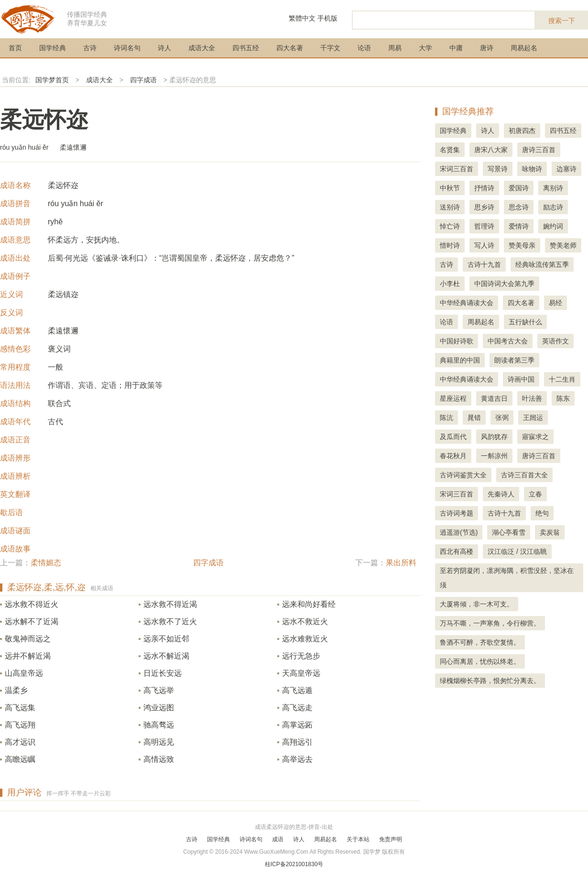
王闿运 (533, 418)
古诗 (90, 48)
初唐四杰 (522, 131)
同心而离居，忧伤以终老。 (480, 661)
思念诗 (519, 207)
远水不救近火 (305, 621)
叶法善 (532, 398)
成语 (278, 839)
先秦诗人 (501, 494)
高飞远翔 (20, 725)
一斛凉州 (494, 456)
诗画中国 (521, 379)
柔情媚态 (46, 563)
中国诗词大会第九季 (504, 284)
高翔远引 (297, 742)
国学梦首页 (52, 80)
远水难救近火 (305, 639)
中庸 (456, 48)
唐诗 (487, 48)
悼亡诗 (450, 226)
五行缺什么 (525, 322)
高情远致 (159, 759)
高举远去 (297, 759)
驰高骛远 (159, 725)
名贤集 (450, 150)
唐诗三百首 (539, 150)
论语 (364, 48)
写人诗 (484, 245)
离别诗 (553, 188)
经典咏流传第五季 (542, 264)
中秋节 (450, 188)
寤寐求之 (535, 437)
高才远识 (20, 742)
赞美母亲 (522, 245)
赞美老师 (563, 245)
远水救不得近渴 (170, 604)
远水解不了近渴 (32, 621)
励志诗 (553, 207)
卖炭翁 (550, 532)
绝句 (542, 513)
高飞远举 (159, 690)
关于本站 (358, 839)
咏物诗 (532, 169)
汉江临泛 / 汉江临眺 (517, 551)
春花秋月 (453, 456)
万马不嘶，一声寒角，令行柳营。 (490, 623)
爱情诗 (519, 226)
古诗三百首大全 (524, 475)
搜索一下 (562, 21)
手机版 (327, 18)
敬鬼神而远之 (28, 639)
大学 (425, 48)
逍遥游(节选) (459, 532)
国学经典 (53, 48)
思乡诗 (484, 207)
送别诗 (450, 207)
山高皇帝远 (24, 673)
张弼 (502, 418)
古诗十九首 (484, 264)
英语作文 (555, 341)
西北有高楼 (457, 551)
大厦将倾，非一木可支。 (477, 604)
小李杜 (450, 284)
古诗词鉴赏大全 (463, 475)
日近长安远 (163, 673)
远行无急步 (301, 656)
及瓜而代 (453, 437)
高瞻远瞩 (20, 759)
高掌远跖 (297, 725)
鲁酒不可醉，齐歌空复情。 (480, 642)
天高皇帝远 (301, 673)
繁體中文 (302, 18)
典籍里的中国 (460, 360)
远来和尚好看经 (309, 604)
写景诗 (498, 169)
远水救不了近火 (170, 621)
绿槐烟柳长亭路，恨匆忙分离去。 (490, 681)
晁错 (474, 418)
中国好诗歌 (457, 341)
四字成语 (143, 80)
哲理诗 (484, 226)
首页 (15, 48)
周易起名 (524, 48)
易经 (555, 303)
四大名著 (290, 48)
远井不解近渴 (28, 656)
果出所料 (401, 563)
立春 (535, 494)
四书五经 (246, 48)
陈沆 (446, 418)
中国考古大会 (508, 341)
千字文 (330, 48)
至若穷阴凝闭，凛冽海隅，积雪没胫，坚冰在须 (507, 578)
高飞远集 (20, 708)
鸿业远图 (159, 708)
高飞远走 (297, 708)
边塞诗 (566, 169)
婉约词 (553, 226)
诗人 (164, 48)
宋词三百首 (457, 169)
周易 (395, 48)
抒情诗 (484, 188)
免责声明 (391, 839)
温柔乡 (16, 690)
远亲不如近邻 (166, 639)
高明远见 (159, 742)
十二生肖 (562, 379)
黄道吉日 (494, 398)
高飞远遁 (297, 690)
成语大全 (202, 48)
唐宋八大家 (491, 150)
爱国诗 (519, 188)
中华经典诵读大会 (467, 303)
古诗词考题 (457, 513)
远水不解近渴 (166, 656)
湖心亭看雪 (509, 532)
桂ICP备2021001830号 (294, 864)
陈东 (563, 398)
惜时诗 (450, 245)
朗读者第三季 (514, 360)
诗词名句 (127, 48)
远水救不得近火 (32, 604)
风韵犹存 (494, 437)
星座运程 (453, 398)
